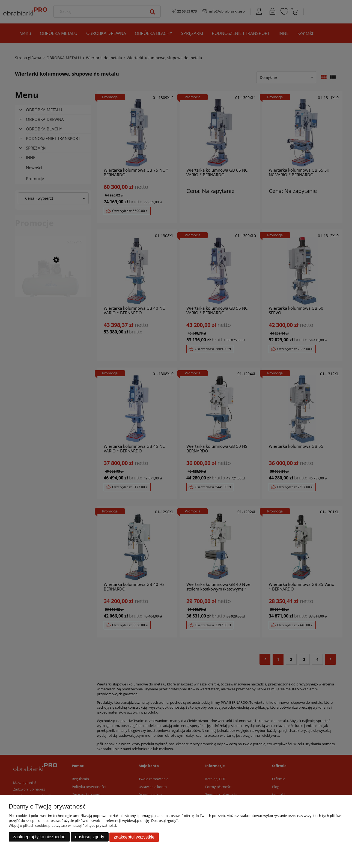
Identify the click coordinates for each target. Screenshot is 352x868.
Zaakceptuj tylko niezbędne (39, 837)
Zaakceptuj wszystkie (134, 837)
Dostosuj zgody (90, 837)
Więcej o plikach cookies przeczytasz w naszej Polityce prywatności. (63, 826)
